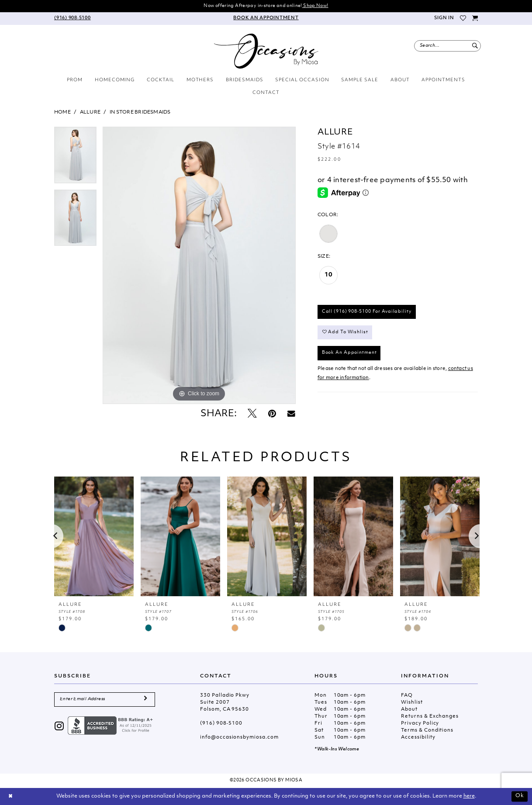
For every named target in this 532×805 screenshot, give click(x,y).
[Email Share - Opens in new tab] (291, 414)
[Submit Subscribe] (145, 699)
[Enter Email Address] (105, 699)
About (409, 710)
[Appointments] (266, 19)
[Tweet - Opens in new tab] (252, 414)
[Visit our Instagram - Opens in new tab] (59, 727)
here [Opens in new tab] (469, 796)
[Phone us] (73, 19)
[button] (444, 19)
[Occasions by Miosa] (266, 51)
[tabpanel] (75, 158)
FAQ (407, 696)
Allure (90, 112)
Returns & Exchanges (430, 717)
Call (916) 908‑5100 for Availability (367, 312)
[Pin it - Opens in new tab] (272, 414)
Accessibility (418, 738)
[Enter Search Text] (447, 46)
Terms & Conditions (427, 731)
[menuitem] (73, 19)
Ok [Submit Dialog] (520, 796)
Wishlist (412, 703)
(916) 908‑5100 (221, 724)
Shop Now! (315, 6)
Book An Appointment (349, 353)
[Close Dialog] (10, 796)
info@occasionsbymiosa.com (239, 738)
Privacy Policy (420, 724)
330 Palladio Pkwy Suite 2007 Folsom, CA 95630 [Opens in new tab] (225, 703)
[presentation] (94, 536)
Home (62, 112)
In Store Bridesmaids (140, 112)
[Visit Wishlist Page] (463, 19)
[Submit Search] (475, 46)
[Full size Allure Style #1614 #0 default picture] (199, 266)
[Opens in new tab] (111, 726)
